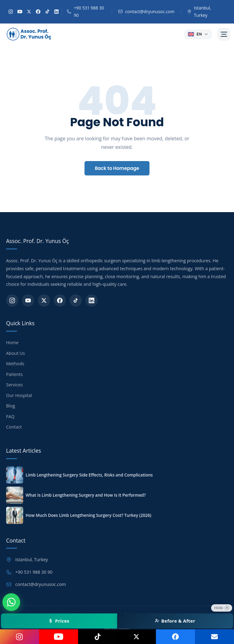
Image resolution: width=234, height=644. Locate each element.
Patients (14, 374)
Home (12, 342)
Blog (11, 406)
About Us (16, 353)
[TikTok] (47, 12)
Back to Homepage (117, 168)
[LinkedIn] (56, 12)
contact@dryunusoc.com (150, 11)
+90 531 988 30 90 (89, 11)
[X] (29, 12)
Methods (15, 364)
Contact (14, 427)
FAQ (10, 416)
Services (14, 385)
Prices (59, 621)
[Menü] (224, 34)
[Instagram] (11, 12)
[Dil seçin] (198, 34)
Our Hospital (19, 395)
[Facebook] (38, 12)
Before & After (175, 621)
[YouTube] (20, 12)
